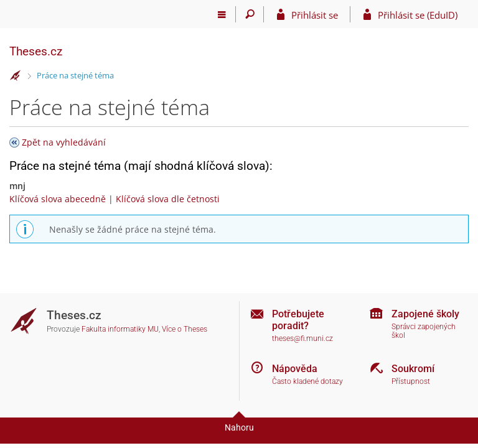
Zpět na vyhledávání (64, 142)
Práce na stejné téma (75, 75)
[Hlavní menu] (222, 14)
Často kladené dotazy (307, 381)
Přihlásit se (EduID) (418, 15)
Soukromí (413, 369)
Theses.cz (36, 51)
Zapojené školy (425, 314)
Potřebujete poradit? (298, 320)
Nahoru (239, 427)
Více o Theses (185, 329)
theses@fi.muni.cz (302, 338)
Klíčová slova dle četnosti (168, 199)
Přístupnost (411, 381)
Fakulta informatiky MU (120, 329)
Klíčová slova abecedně (58, 199)
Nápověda (295, 369)
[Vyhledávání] (250, 14)
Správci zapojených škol (424, 331)
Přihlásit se (315, 15)
